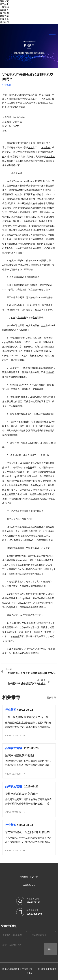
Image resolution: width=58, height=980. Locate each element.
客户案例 (4, 13)
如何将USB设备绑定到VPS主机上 (27, 683)
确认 (51, 948)
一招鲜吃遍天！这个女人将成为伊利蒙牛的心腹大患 (31, 673)
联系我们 (4, 22)
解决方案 (4, 16)
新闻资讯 (4, 19)
